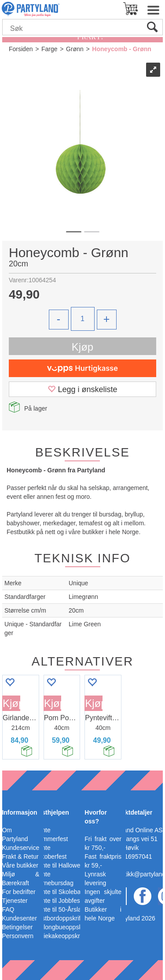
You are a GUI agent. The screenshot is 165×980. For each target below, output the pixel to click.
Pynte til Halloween (61, 865)
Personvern (18, 936)
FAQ (8, 909)
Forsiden (21, 49)
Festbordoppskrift (59, 918)
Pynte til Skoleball (59, 892)
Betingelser (17, 927)
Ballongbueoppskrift (62, 927)
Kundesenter (19, 918)
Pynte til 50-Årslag (60, 909)
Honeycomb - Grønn (122, 49)
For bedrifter (18, 892)
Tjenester (15, 901)
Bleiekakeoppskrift (60, 936)
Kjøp (82, 347)
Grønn (75, 49)
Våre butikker (20, 865)
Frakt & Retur (20, 857)
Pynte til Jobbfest (58, 901)
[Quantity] (83, 319)
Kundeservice (20, 848)
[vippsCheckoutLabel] (82, 368)
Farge (49, 49)
